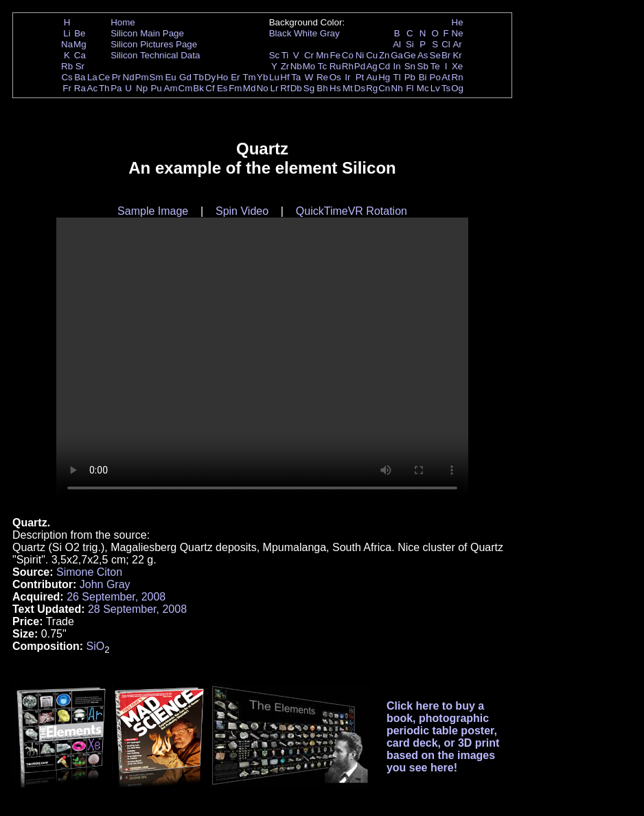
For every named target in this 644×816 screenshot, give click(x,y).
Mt (348, 88)
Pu (156, 88)
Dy (210, 77)
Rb (67, 66)
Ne (458, 33)
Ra (80, 88)
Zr (285, 66)
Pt (360, 77)
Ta (296, 77)
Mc (423, 88)
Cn (384, 88)
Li (67, 33)
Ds (360, 88)
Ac (93, 88)
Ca (80, 55)
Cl (446, 44)
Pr (116, 77)
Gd (185, 77)
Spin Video (242, 211)
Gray (330, 33)
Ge (410, 55)
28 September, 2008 (137, 609)
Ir (347, 77)
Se (435, 55)
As (423, 55)
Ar (457, 44)
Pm (142, 77)
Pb (410, 77)
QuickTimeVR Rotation (352, 211)
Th (104, 88)
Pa (116, 88)
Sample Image (153, 211)
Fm (235, 88)
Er (235, 77)
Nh (397, 88)
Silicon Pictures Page (154, 44)
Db (296, 88)
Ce (104, 77)
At (446, 77)
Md (250, 88)
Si (410, 44)
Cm (186, 88)
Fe (335, 55)
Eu (170, 77)
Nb (296, 66)
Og (457, 88)
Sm (157, 77)
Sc (275, 55)
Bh (322, 88)
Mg (80, 44)
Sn (410, 66)
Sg (309, 88)
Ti (285, 55)
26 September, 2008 (116, 597)
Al (397, 44)
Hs (335, 88)
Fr (67, 88)
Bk (198, 88)
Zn (384, 55)
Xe (457, 66)
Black (280, 33)
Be (80, 33)
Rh (348, 66)
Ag (371, 66)
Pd (360, 66)
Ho (222, 77)
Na (67, 44)
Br (446, 55)
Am (171, 88)
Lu (274, 77)
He (458, 22)
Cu (372, 55)
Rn (458, 77)
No (263, 88)
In (397, 66)
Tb (198, 77)
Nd (129, 77)
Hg (384, 77)
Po (435, 77)
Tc (322, 66)
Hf (285, 77)
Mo (309, 66)
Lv (435, 88)
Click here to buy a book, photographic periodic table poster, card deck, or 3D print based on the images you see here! (443, 737)
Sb (423, 66)
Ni (360, 55)
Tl (397, 77)
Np (142, 88)
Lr (275, 88)
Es (222, 88)
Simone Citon (89, 572)
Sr (80, 66)
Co (348, 55)
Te (435, 66)
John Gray (105, 584)
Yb (262, 77)
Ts (446, 88)
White (306, 33)
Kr (457, 55)
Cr (309, 55)
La (92, 77)
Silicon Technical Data (155, 55)
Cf (210, 88)
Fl (410, 88)
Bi (423, 77)
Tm (249, 77)
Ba (80, 77)
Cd (384, 66)
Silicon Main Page (147, 33)
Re (322, 77)
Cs (67, 77)
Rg (372, 88)
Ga (397, 55)
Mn (322, 55)
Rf (285, 88)
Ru (335, 66)
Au (371, 77)
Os (335, 77)
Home (123, 22)
